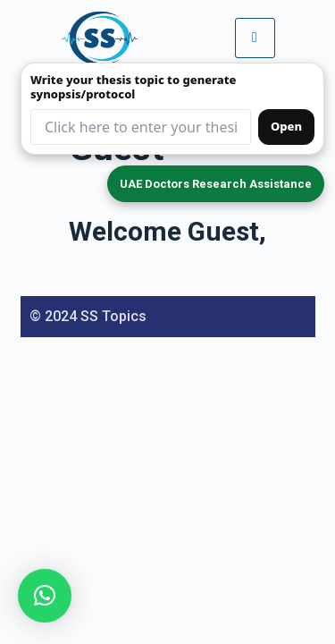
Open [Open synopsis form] (286, 126)
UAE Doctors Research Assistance (216, 184)
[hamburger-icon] (255, 38)
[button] (45, 596)
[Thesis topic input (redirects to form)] (141, 127)
